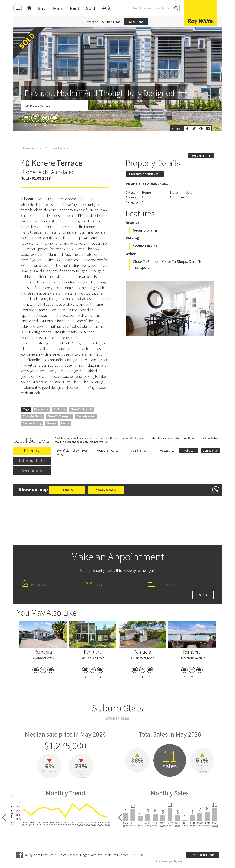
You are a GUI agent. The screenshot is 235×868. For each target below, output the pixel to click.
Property (67, 490)
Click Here (136, 22)
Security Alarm (86, 416)
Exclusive (60, 409)
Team (58, 8)
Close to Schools (82, 409)
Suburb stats (201, 156)
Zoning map (210, 451)
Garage (51, 423)
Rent (75, 8)
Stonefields (30, 148)
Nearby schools (106, 490)
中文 (106, 8)
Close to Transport (60, 416)
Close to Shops (33, 416)
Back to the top (202, 855)
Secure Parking (32, 423)
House (65, 423)
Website (188, 451)
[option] (117, 98)
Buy (41, 8)
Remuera (43, 652)
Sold (90, 8)
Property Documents (144, 174)
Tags (26, 409)
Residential (41, 409)
